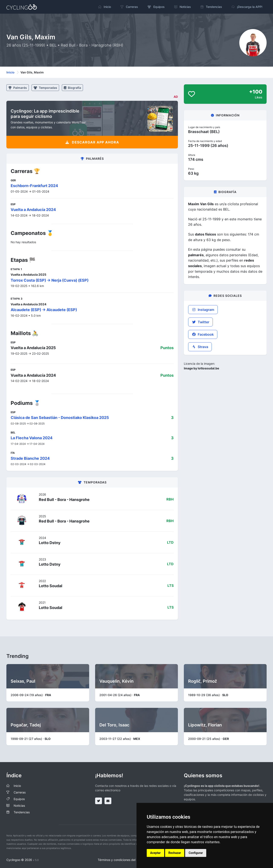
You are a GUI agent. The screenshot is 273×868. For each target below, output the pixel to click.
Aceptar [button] (155, 853)
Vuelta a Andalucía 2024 (33, 210)
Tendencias (22, 812)
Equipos (19, 799)
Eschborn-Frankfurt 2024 (34, 186)
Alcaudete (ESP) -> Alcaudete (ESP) (44, 310)
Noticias (19, 806)
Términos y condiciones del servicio (122, 860)
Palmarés (18, 88)
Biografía (72, 88)
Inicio (10, 72)
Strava (200, 347)
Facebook (203, 334)
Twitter (200, 322)
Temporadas (45, 88)
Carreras (20, 792)
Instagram (203, 310)
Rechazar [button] (175, 853)
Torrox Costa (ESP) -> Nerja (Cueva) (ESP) (50, 280)
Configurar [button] (196, 853)
